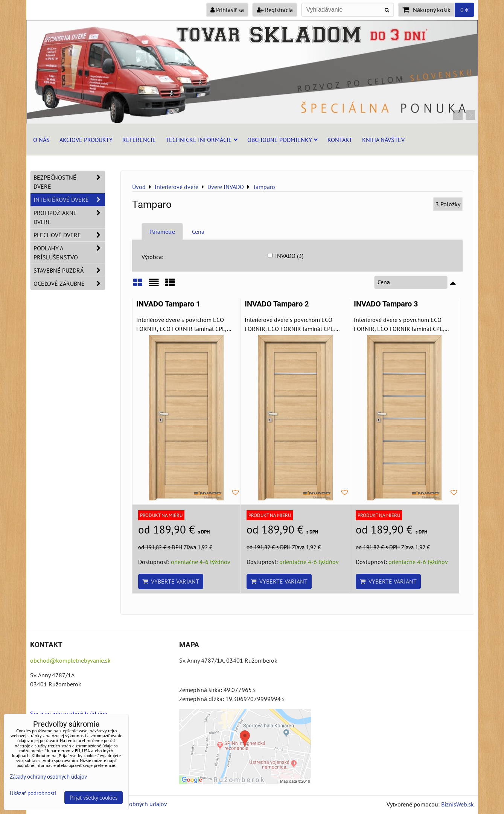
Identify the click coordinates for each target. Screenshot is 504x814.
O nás (41, 140)
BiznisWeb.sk (458, 804)
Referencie (139, 140)
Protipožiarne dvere (69, 217)
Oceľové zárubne (69, 284)
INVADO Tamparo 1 (168, 304)
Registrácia (275, 10)
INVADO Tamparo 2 (277, 304)
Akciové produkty (86, 140)
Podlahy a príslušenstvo (69, 253)
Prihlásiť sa (227, 10)
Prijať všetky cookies (94, 798)
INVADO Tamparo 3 (386, 304)
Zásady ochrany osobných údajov (48, 777)
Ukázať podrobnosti (33, 793)
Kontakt (340, 140)
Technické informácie (202, 140)
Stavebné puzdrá (69, 270)
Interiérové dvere (69, 200)
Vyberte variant (171, 581)
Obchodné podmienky (282, 140)
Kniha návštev (383, 140)
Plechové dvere (69, 235)
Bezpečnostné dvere (69, 182)
